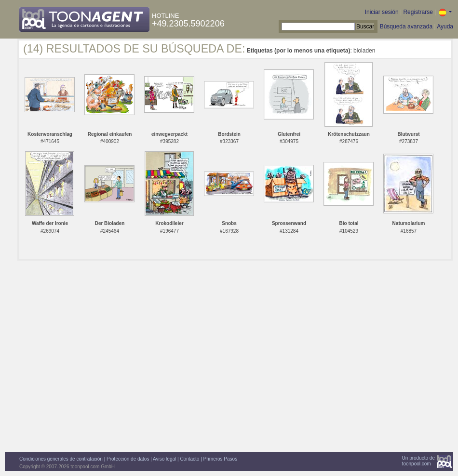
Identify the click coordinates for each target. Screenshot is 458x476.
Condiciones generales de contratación (61, 459)
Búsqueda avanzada (406, 26)
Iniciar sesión (382, 12)
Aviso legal (164, 459)
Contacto (189, 459)
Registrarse (418, 12)
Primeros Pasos (221, 459)
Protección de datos (128, 459)
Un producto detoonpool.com (418, 461)
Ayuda (445, 26)
